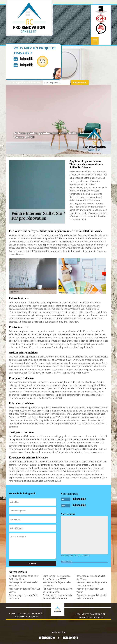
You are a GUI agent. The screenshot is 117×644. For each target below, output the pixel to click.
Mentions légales (26, 616)
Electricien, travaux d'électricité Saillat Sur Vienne (92, 597)
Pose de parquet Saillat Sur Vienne (90, 590)
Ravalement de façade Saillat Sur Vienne (57, 584)
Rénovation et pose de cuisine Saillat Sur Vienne (58, 590)
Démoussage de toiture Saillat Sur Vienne (24, 597)
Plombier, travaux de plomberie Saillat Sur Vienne (92, 584)
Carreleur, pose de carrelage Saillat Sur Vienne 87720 (57, 577)
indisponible (27, 59)
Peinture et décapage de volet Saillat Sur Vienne (24, 577)
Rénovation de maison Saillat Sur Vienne (91, 577)
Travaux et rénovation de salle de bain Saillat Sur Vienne (58, 597)
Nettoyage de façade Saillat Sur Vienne (25, 590)
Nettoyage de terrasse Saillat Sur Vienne (23, 584)
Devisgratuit (43, 61)
